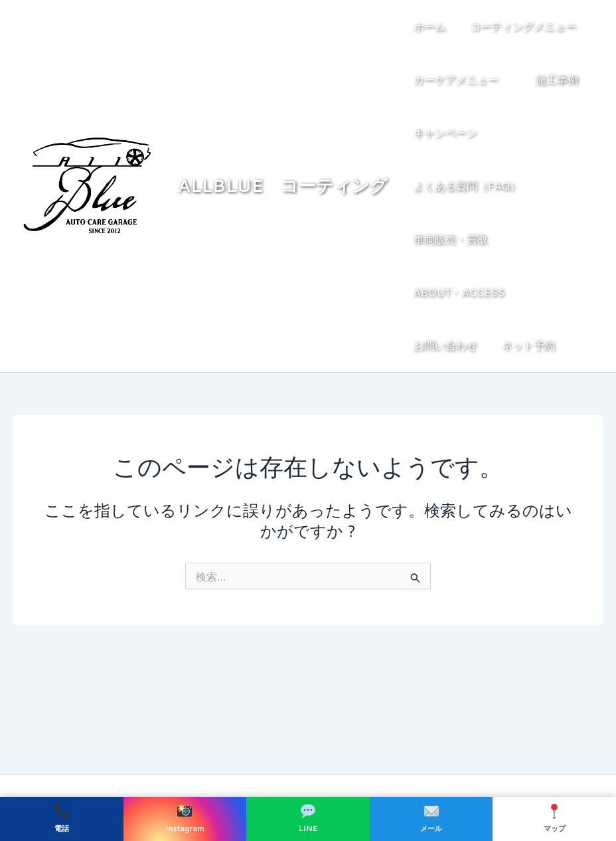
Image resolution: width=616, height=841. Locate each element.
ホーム (429, 26)
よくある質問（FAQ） (467, 186)
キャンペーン (445, 133)
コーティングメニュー (526, 27)
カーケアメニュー (463, 80)
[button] (579, 27)
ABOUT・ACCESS (459, 292)
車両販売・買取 (451, 239)
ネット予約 (440, 345)
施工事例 (554, 79)
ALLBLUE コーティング (284, 185)
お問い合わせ (558, 292)
